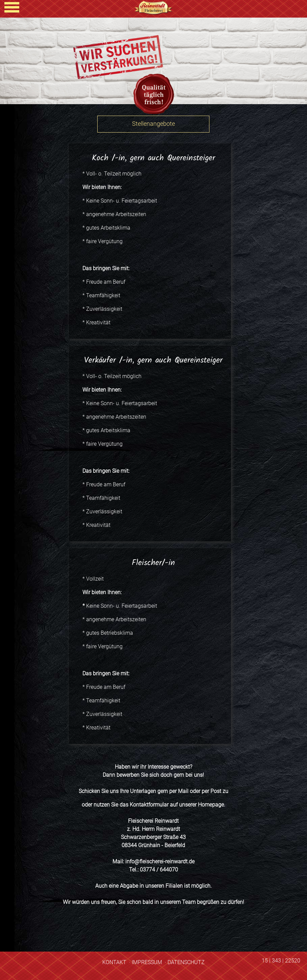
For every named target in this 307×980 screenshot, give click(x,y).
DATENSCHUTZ (186, 962)
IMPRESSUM (147, 962)
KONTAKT (114, 962)
